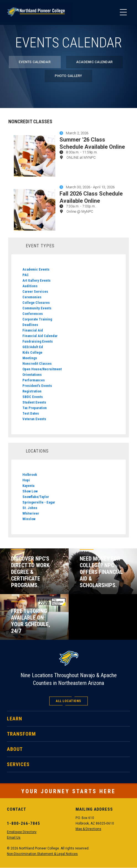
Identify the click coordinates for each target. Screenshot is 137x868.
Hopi (26, 480)
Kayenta (28, 486)
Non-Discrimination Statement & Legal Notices (42, 854)
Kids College (32, 352)
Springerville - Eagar (39, 502)
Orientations (32, 375)
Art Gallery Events (37, 280)
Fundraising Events (38, 341)
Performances (34, 380)
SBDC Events (33, 397)
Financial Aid (33, 330)
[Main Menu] (123, 12)
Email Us (14, 838)
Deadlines (30, 325)
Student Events (34, 402)
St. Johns (30, 508)
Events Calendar (35, 62)
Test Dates (31, 413)
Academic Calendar (94, 62)
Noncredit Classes (37, 364)
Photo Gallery (68, 76)
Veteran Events (34, 419)
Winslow (29, 519)
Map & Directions (88, 829)
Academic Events (36, 269)
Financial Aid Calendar (40, 336)
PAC (26, 275)
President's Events (37, 386)
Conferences (33, 314)
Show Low (30, 491)
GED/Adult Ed (33, 347)
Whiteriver (31, 513)
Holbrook (30, 475)
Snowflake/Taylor (36, 497)
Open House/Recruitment (42, 369)
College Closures (36, 303)
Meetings (30, 358)
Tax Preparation (35, 408)
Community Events (37, 308)
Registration (32, 391)
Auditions (30, 286)
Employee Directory (22, 832)
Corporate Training (37, 319)
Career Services (35, 292)
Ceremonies (32, 297)
